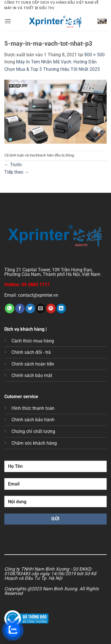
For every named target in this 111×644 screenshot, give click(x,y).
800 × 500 (95, 55)
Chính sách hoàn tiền (33, 364)
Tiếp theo (17, 172)
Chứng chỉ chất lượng (33, 431)
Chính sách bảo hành (33, 420)
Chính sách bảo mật (32, 375)
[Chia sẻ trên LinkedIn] (61, 308)
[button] (8, 21)
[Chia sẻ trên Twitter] (30, 308)
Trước (13, 165)
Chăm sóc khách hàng (34, 443)
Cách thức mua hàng (33, 341)
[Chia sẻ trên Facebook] (20, 308)
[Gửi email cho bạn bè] (41, 308)
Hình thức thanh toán (33, 408)
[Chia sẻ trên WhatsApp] (10, 308)
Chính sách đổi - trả (31, 352)
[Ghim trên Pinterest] (51, 308)
